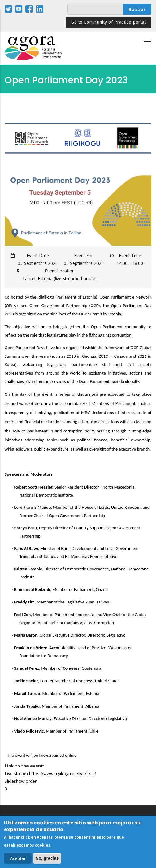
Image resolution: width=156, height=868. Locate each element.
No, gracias (47, 860)
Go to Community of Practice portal (109, 22)
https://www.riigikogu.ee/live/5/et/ (62, 773)
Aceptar (18, 860)
